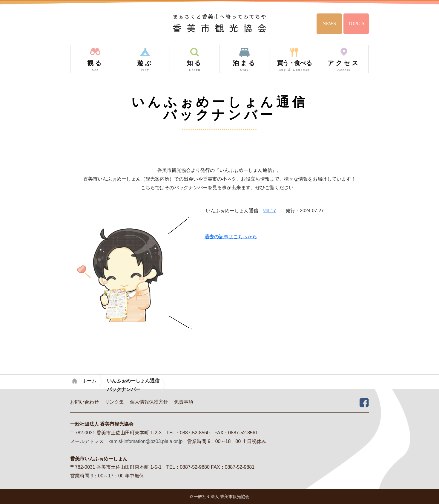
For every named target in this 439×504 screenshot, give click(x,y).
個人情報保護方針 (149, 402)
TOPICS (356, 23)
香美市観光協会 (220, 23)
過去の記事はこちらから (231, 237)
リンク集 (114, 402)
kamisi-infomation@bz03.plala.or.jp (145, 441)
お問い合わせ (85, 402)
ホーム (89, 381)
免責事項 (184, 402)
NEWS (329, 23)
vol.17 (270, 211)
